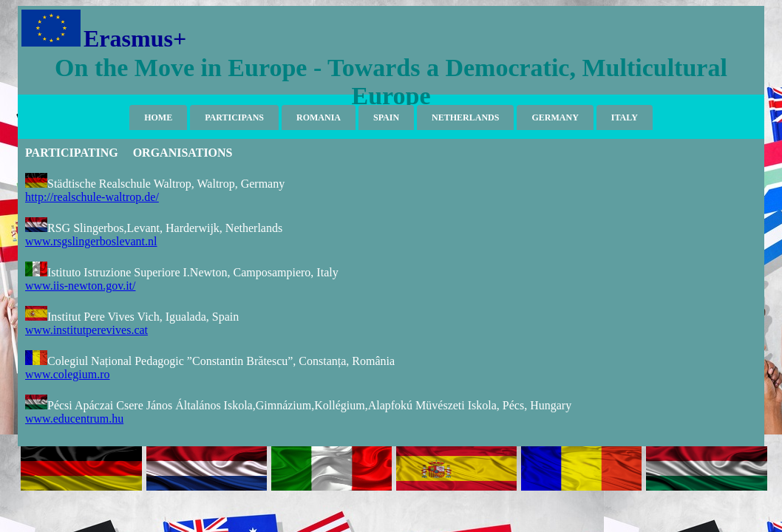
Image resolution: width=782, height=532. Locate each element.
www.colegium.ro (68, 374)
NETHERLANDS (465, 117)
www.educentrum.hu (74, 419)
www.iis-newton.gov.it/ (80, 286)
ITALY (625, 117)
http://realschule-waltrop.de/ (92, 197)
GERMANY (555, 117)
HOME (158, 117)
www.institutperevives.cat (86, 330)
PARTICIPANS (234, 117)
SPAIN (386, 117)
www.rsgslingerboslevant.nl (91, 241)
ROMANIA (319, 117)
